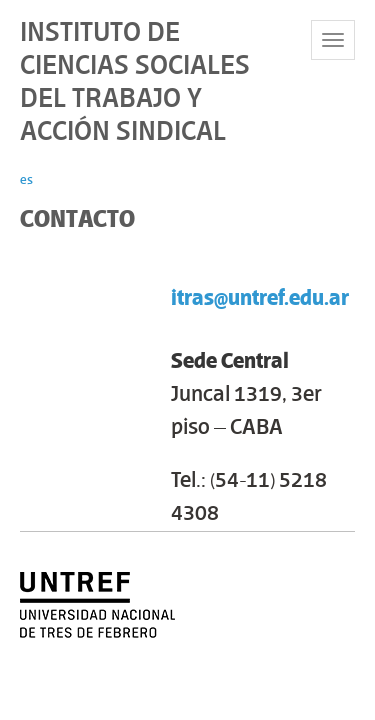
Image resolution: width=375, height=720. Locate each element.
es (26, 179)
